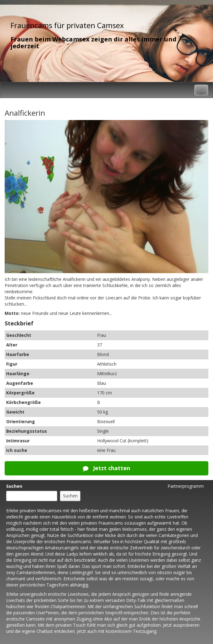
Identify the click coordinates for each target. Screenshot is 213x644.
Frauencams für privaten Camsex (67, 25)
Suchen (14, 486)
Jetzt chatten (106, 468)
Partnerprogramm (186, 486)
